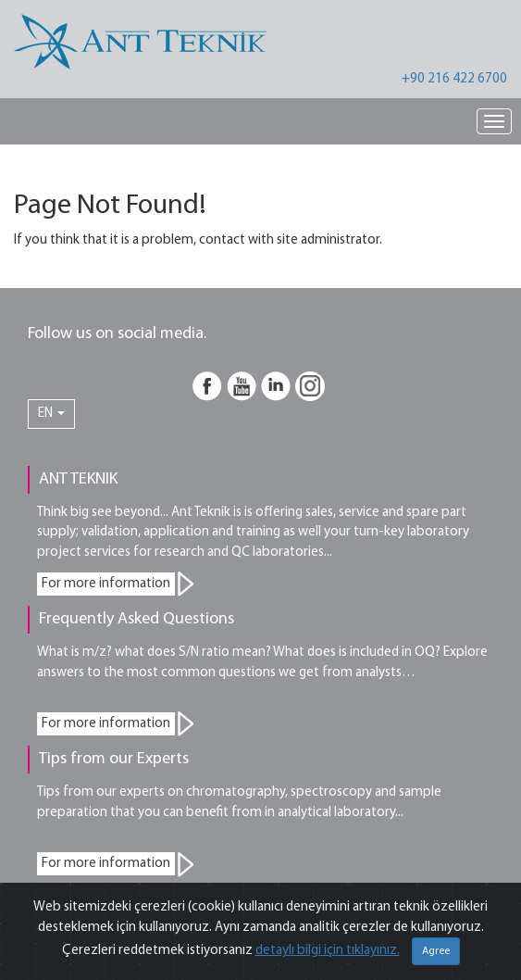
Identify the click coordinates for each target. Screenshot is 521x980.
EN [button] (51, 414)
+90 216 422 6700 (454, 79)
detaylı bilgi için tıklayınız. (328, 951)
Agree (436, 951)
